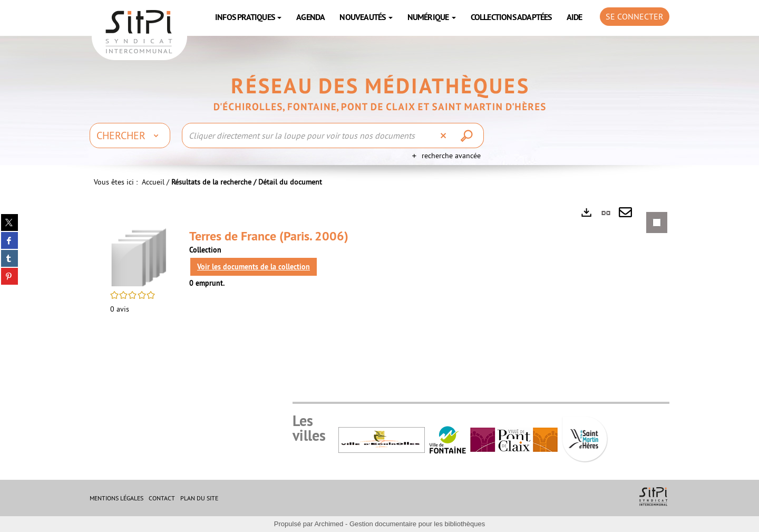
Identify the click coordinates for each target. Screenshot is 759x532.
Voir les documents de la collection (254, 267)
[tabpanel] (379, 271)
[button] (139, 256)
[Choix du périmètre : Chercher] (130, 136)
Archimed (329, 524)
